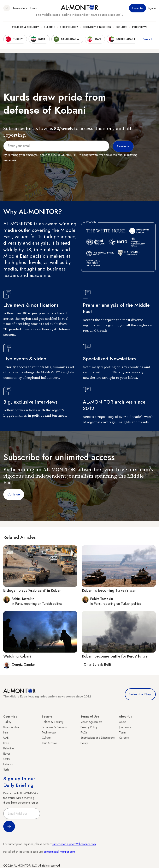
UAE (6, 738)
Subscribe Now (140, 694)
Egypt (7, 754)
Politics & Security (25, 27)
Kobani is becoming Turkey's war (109, 590)
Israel (6, 743)
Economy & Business (97, 27)
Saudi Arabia (11, 727)
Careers (124, 738)
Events (34, 8)
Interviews (140, 27)
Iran (6, 732)
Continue (14, 494)
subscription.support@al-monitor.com (74, 844)
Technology (69, 27)
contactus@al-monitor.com (59, 852)
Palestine (8, 748)
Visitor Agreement (91, 722)
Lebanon (8, 764)
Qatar (7, 759)
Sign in (152, 8)
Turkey (7, 722)
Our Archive (49, 743)
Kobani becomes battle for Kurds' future (115, 656)
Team (122, 732)
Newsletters (20, 8)
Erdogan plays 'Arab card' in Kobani (33, 590)
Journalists (125, 727)
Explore (121, 27)
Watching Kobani (17, 656)
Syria (6, 769)
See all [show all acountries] (147, 39)
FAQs (84, 732)
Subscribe (137, 8)
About (123, 722)
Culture (49, 27)
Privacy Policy (89, 727)
